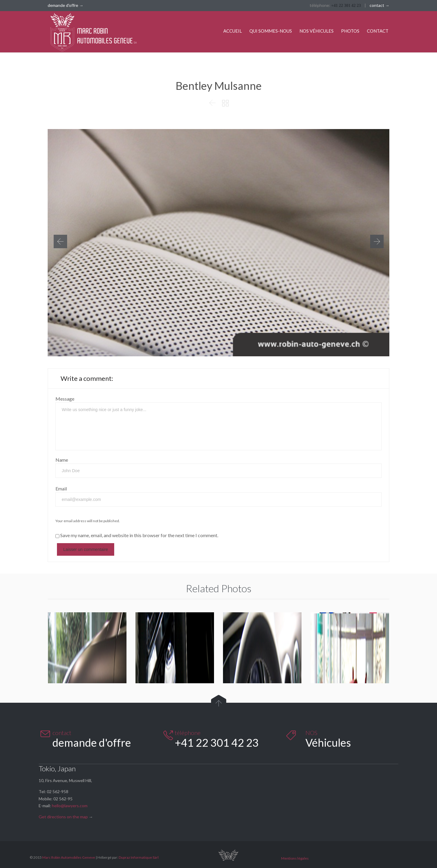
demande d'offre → (65, 5)
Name (62, 460)
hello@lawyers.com (70, 806)
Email (61, 488)
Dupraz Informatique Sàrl (139, 857)
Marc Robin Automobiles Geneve (69, 857)
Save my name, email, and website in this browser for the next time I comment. (137, 535)
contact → (379, 5)
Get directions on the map (63, 817)
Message (65, 399)
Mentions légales (295, 858)
